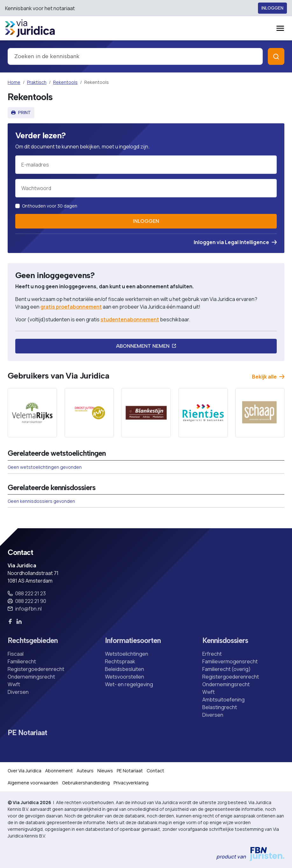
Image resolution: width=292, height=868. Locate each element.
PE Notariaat (27, 733)
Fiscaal (16, 654)
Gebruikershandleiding (86, 783)
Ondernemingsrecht (31, 677)
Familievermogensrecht (230, 661)
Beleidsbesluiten (125, 669)
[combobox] (135, 56)
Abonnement (59, 771)
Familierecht (22, 661)
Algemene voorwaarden (33, 783)
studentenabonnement (130, 319)
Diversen (18, 692)
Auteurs (85, 771)
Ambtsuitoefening (223, 700)
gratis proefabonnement (71, 307)
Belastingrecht (220, 707)
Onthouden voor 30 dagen (50, 206)
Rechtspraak (120, 661)
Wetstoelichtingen (127, 654)
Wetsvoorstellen (125, 677)
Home (14, 82)
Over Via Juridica (24, 771)
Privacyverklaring (131, 783)
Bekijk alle (268, 377)
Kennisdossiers (225, 641)
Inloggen (272, 8)
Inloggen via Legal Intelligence (235, 242)
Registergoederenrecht (36, 669)
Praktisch (37, 82)
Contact (155, 771)
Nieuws (105, 771)
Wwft (14, 684)
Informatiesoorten (133, 641)
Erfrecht (212, 654)
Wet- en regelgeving (129, 684)
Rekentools (65, 82)
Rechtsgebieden (33, 641)
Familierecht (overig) (226, 669)
